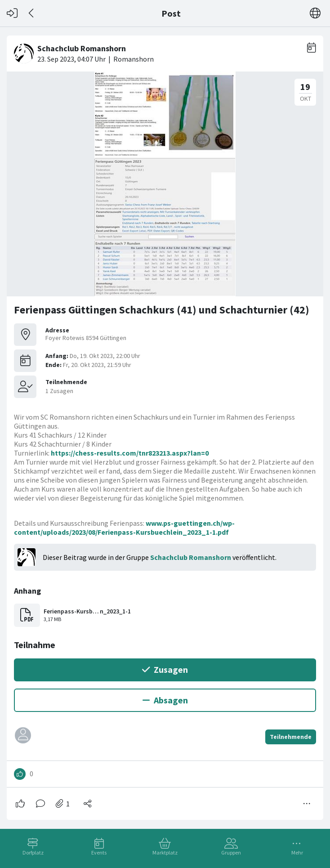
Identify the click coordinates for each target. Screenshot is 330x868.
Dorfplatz (33, 852)
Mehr (297, 852)
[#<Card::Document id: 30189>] (165, 424)
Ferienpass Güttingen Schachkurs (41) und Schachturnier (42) (162, 310)
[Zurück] (32, 13)
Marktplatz (165, 852)
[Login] (12, 13)
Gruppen (231, 852)
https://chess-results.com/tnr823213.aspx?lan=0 (130, 453)
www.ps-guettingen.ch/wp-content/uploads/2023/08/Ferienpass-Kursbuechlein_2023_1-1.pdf (124, 528)
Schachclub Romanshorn (191, 557)
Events (99, 852)
